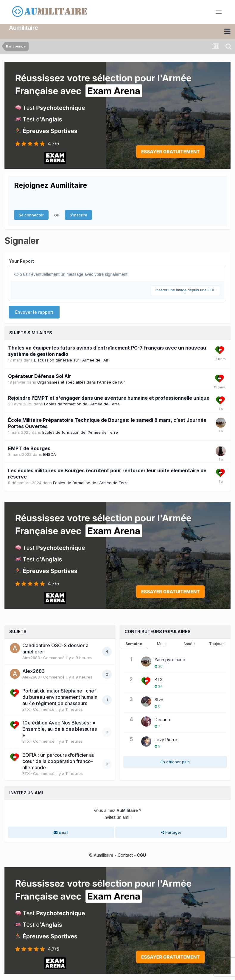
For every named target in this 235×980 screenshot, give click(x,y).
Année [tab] (189, 644)
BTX (26, 709)
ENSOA (50, 454)
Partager (171, 832)
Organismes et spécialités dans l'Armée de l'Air (81, 382)
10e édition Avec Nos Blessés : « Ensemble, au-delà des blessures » (60, 729)
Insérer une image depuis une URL (185, 290)
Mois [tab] (161, 644)
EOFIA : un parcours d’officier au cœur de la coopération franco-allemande (58, 761)
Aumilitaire (24, 28)
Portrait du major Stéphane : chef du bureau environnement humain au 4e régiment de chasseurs (60, 697)
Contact (125, 855)
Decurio (162, 720)
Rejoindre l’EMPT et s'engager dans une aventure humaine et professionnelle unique (109, 398)
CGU (141, 855)
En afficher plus (175, 762)
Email (61, 832)
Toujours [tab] (217, 644)
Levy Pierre (166, 740)
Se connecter (31, 215)
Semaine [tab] (134, 644)
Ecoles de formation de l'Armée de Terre (82, 404)
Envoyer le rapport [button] (34, 312)
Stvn (159, 700)
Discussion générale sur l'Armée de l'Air (71, 360)
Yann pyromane (170, 660)
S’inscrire (78, 215)
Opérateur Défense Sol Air (40, 376)
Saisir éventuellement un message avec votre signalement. (71, 274)
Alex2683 (31, 658)
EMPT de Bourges (29, 448)
